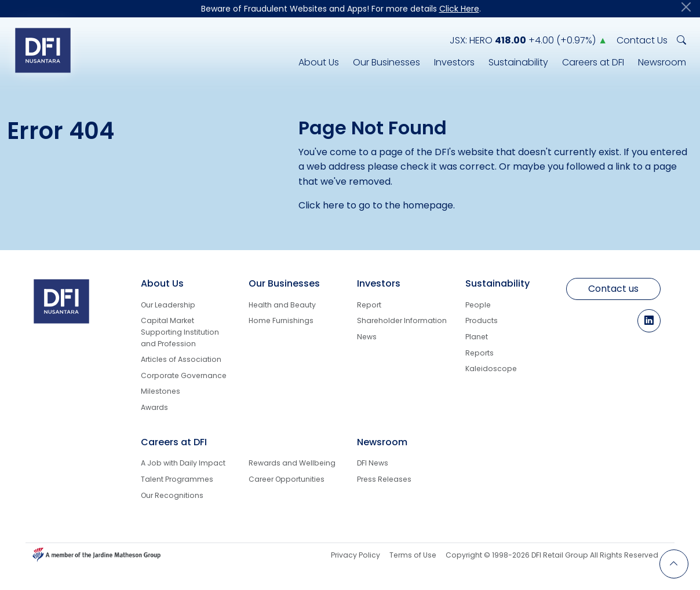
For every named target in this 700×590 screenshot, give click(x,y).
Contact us (613, 289)
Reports (480, 353)
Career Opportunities (287, 479)
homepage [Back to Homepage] (428, 205)
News (367, 337)
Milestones (161, 391)
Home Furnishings (281, 320)
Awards (154, 407)
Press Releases (384, 479)
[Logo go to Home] (43, 50)
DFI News (373, 463)
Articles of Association (181, 359)
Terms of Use (413, 555)
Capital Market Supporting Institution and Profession (180, 332)
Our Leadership (168, 305)
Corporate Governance (184, 375)
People (478, 305)
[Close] (686, 7)
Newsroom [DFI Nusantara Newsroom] (662, 62)
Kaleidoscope (491, 369)
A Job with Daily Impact (183, 463)
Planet (477, 337)
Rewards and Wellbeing (292, 463)
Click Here (459, 9)
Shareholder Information (402, 320)
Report (369, 305)
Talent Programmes (177, 479)
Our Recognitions (172, 495)
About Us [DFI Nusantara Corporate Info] (319, 62)
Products (482, 320)
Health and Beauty (282, 305)
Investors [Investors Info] (454, 62)
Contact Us (642, 40)
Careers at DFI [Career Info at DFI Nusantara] (593, 62)
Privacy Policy (356, 555)
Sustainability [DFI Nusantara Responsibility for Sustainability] (518, 62)
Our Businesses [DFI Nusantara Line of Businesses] (387, 62)
